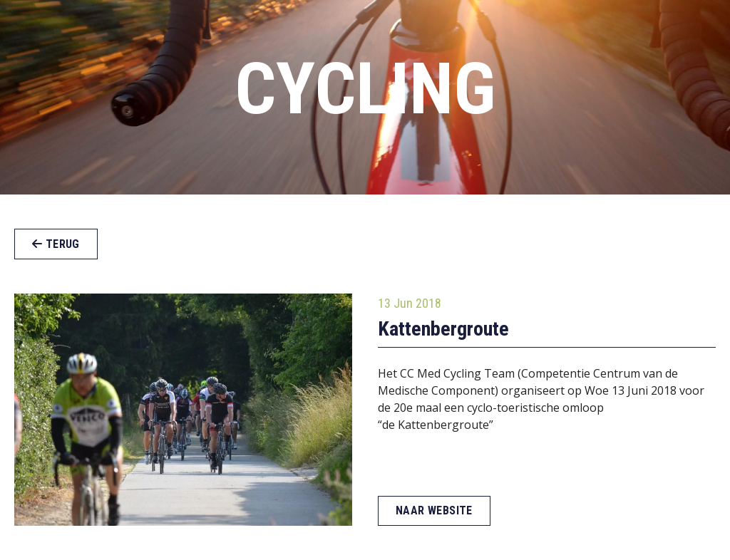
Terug (56, 244)
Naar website (434, 510)
